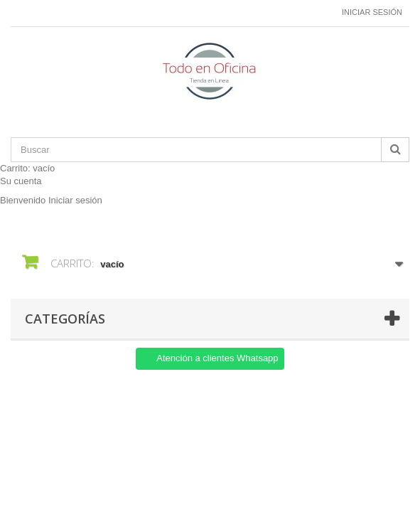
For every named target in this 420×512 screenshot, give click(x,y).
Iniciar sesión (372, 12)
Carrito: (27, 168)
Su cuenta (21, 181)
